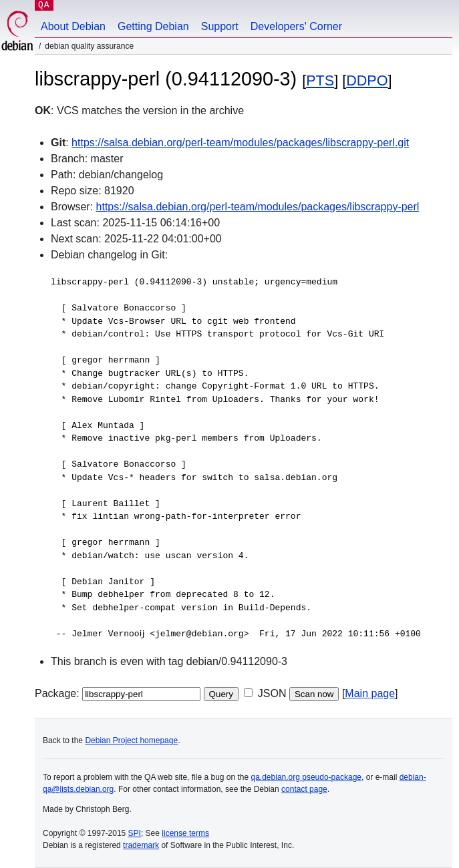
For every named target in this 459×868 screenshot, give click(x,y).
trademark (141, 845)
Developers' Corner (296, 26)
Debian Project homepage (131, 740)
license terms (185, 833)
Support (220, 26)
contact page (304, 789)
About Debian (73, 26)
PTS (320, 80)
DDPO (367, 80)
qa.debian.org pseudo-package (306, 777)
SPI (135, 833)
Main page (370, 693)
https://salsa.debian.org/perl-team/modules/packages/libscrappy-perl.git (240, 143)
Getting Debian (153, 26)
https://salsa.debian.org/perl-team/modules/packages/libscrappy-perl (258, 207)
